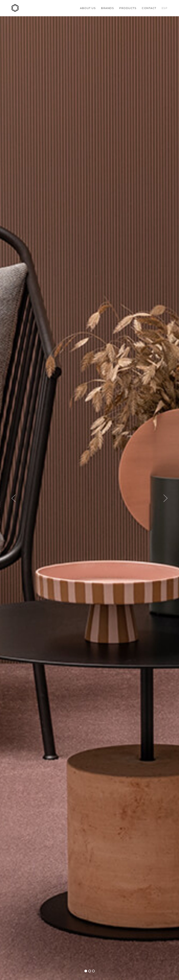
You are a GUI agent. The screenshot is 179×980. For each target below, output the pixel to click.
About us (88, 8)
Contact (149, 8)
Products (128, 8)
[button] (86, 971)
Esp (165, 8)
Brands (108, 8)
